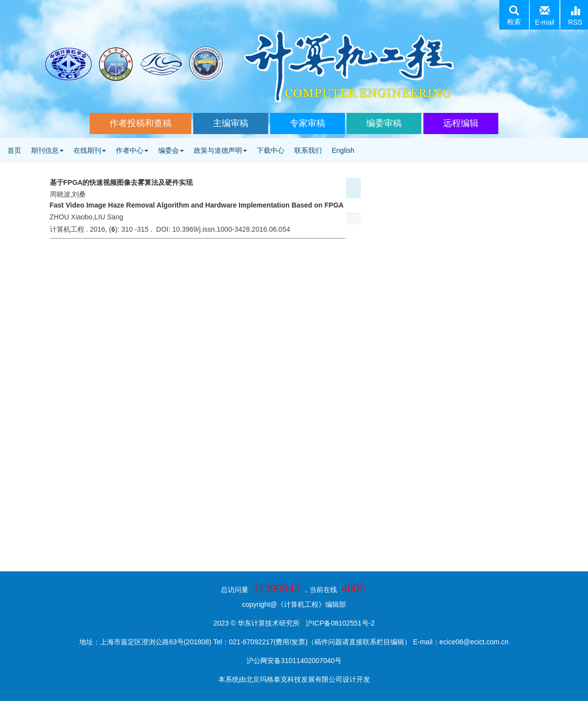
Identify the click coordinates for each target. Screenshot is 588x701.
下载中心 (271, 150)
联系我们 (308, 150)
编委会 (171, 150)
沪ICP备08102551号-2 (340, 623)
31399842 (277, 588)
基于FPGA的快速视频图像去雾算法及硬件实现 (121, 182)
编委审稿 (384, 123)
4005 (353, 588)
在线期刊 (90, 150)
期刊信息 (47, 150)
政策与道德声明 (220, 150)
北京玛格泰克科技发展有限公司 (294, 679)
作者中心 (132, 150)
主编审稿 (231, 123)
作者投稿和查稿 (140, 123)
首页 (14, 150)
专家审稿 (308, 123)
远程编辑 (461, 123)
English (343, 150)
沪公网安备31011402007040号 (294, 661)
